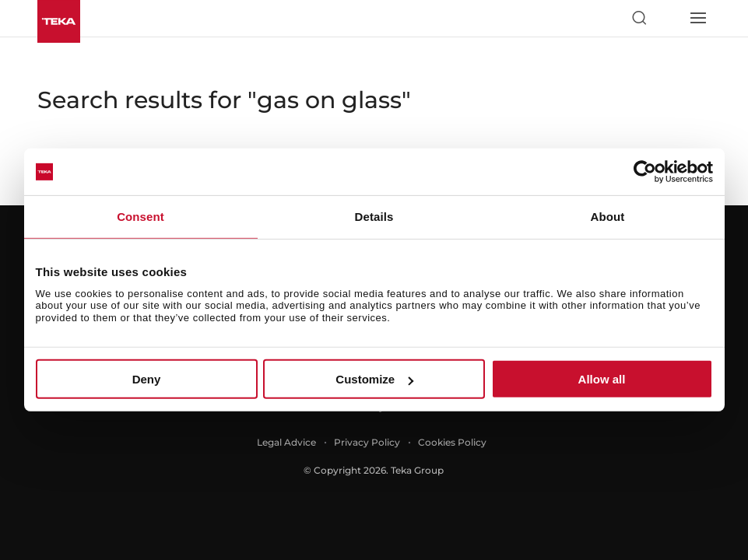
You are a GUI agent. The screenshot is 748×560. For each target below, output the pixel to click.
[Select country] (668, 18)
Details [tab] (374, 217)
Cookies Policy (452, 442)
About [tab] (608, 217)
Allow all (602, 379)
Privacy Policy (367, 442)
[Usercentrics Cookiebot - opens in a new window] (645, 172)
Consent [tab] (140, 217)
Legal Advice (286, 442)
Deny (147, 379)
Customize (374, 379)
